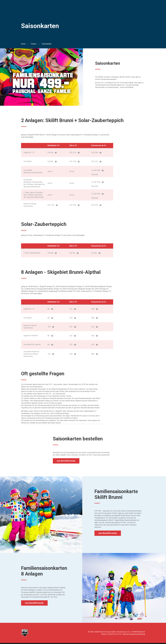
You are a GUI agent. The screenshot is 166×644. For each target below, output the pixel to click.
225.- (73, 344)
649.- (95, 327)
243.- (73, 336)
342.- (95, 344)
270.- (73, 309)
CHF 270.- (96, 161)
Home (23, 44)
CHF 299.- (75, 205)
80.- (50, 309)
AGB (124, 634)
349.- (73, 354)
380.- (95, 318)
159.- (51, 354)
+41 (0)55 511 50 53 (114, 634)
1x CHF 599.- (97, 182)
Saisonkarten (109, 63)
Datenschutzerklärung (137, 634)
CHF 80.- (52, 152)
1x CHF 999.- (97, 194)
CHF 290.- (96, 152)
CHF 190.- (75, 161)
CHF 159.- (53, 205)
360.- (95, 336)
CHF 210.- (75, 152)
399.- (73, 327)
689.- (95, 354)
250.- (73, 318)
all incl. (50, 171)
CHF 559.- (96, 205)
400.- (95, 309)
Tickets (33, 44)
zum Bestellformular (66, 461)
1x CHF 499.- (97, 170)
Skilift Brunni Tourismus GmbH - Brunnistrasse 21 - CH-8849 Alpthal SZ (120, 632)
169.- (51, 327)
